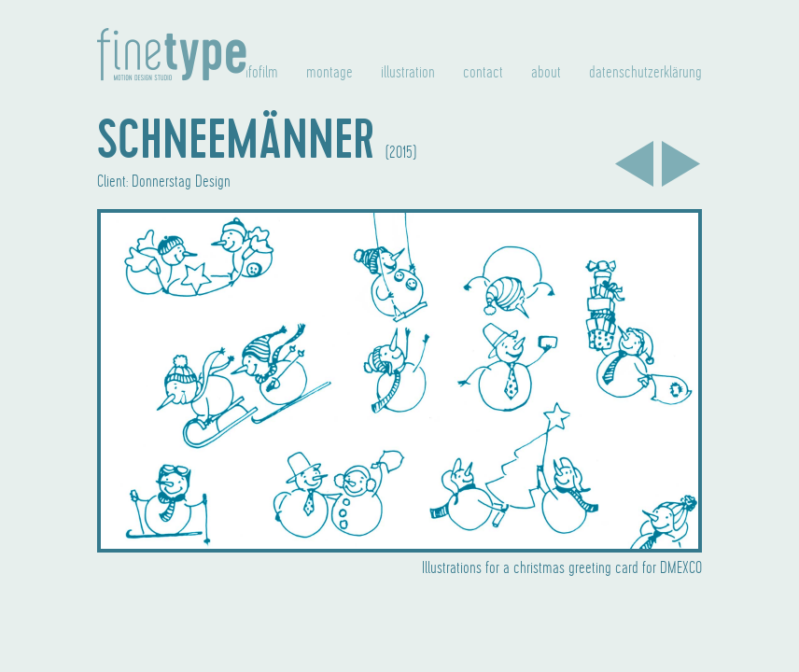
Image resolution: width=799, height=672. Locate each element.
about (546, 73)
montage (329, 73)
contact (483, 73)
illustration (408, 73)
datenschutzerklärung (645, 73)
